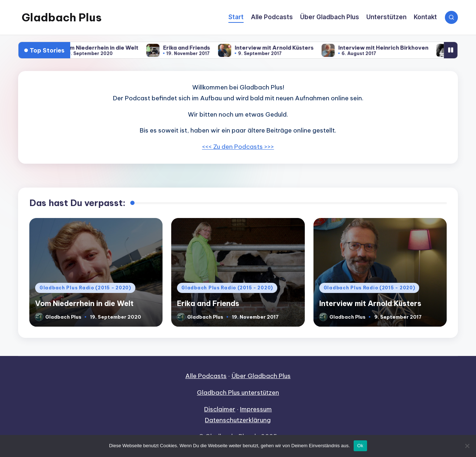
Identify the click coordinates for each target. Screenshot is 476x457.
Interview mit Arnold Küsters (282, 48)
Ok (360, 446)
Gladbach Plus (62, 17)
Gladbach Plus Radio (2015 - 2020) (85, 288)
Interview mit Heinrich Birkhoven (391, 48)
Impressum (256, 409)
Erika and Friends (194, 48)
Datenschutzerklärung (238, 420)
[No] (467, 446)
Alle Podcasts (206, 376)
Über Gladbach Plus (261, 376)
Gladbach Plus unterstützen (238, 393)
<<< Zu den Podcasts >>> (238, 147)
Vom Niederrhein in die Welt (108, 48)
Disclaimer (220, 409)
